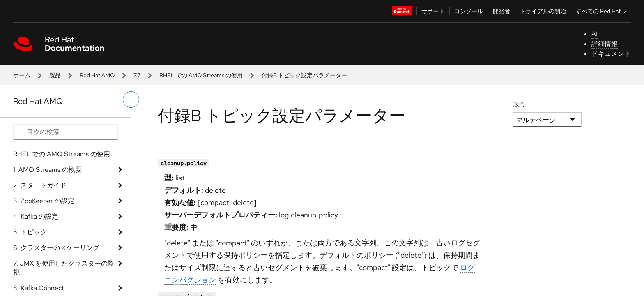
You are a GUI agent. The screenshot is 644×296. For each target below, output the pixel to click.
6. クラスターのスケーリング (56, 248)
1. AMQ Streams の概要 (47, 170)
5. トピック (30, 232)
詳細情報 (605, 44)
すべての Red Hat (602, 11)
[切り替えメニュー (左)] (131, 99)
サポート (433, 11)
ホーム (22, 75)
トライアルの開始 (543, 11)
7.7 (137, 75)
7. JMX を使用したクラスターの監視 (64, 268)
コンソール (469, 11)
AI (595, 34)
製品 (55, 75)
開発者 (501, 11)
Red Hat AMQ (97, 75)
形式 (518, 104)
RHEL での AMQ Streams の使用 (201, 75)
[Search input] (66, 132)
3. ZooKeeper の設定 (44, 201)
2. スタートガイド (40, 185)
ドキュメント (611, 54)
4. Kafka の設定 (36, 216)
